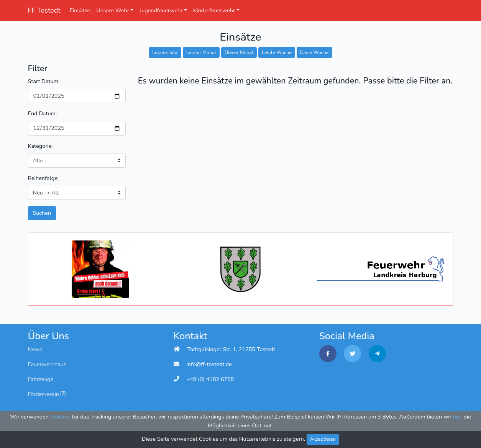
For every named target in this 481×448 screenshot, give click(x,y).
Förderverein (47, 394)
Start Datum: (44, 81)
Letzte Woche (277, 52)
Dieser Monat (239, 52)
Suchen (42, 213)
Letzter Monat (201, 52)
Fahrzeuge (41, 379)
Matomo (60, 417)
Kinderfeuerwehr (214, 10)
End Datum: (43, 113)
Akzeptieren (323, 439)
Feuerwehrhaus (47, 364)
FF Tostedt (44, 10)
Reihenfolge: (44, 178)
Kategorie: (40, 146)
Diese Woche (314, 52)
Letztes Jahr (165, 52)
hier (458, 417)
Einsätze (80, 10)
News (35, 349)
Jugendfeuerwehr (161, 10)
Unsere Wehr (113, 10)
